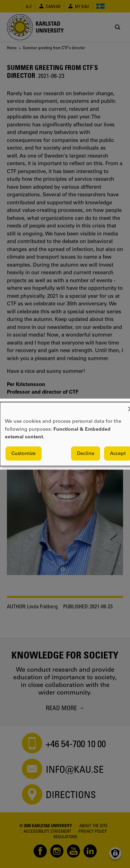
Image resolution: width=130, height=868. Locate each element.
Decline (86, 453)
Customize (24, 453)
